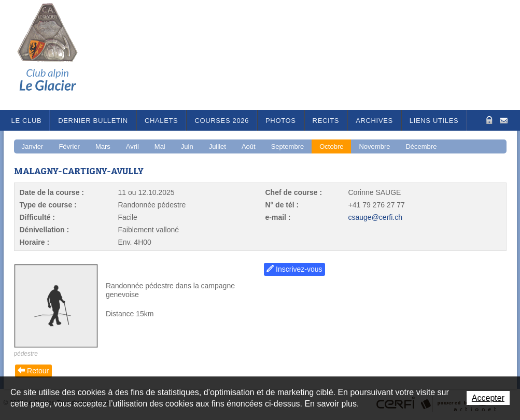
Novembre (374, 146)
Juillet (217, 146)
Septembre (288, 146)
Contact (504, 120)
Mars (103, 146)
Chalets (161, 121)
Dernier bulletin (93, 121)
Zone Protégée (488, 120)
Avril (132, 146)
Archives (374, 121)
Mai (160, 146)
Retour (38, 371)
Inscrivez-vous (299, 269)
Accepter (488, 398)
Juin (187, 146)
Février (69, 146)
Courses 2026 (222, 121)
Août (249, 146)
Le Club (27, 121)
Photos (281, 121)
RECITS (326, 121)
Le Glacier (55, 55)
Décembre (421, 146)
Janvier (33, 146)
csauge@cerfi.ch (375, 217)
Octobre (331, 146)
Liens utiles (434, 121)
